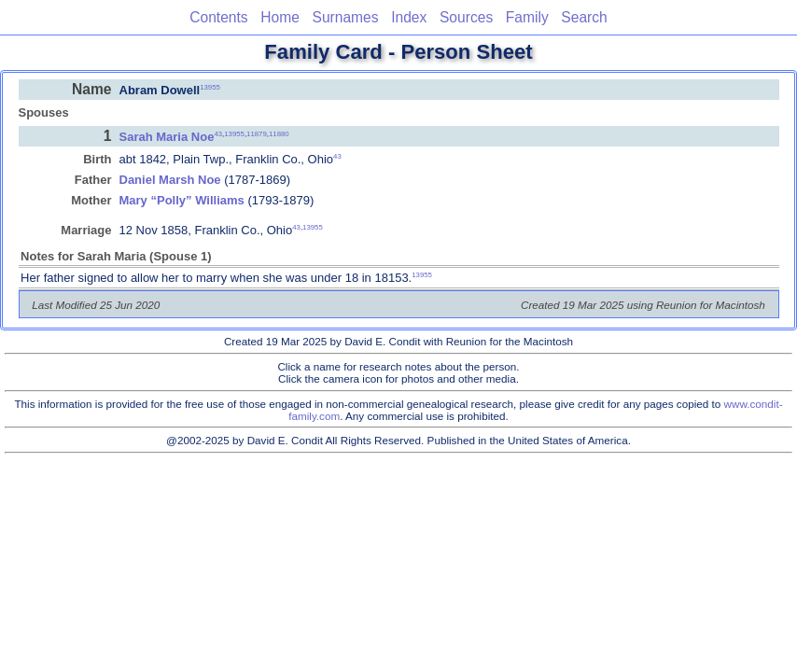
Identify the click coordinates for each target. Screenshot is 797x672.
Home (280, 17)
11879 (257, 133)
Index (409, 17)
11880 (279, 133)
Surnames (345, 17)
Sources (466, 17)
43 (218, 133)
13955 (210, 86)
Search (584, 17)
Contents (218, 17)
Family (527, 17)
